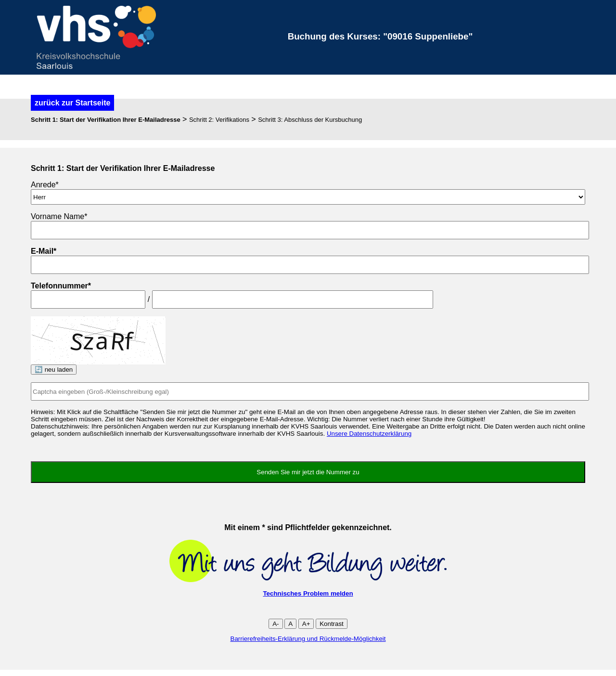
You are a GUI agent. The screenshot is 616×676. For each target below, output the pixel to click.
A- (276, 624)
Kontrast (332, 624)
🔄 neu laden (54, 370)
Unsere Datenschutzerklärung (369, 434)
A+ (306, 624)
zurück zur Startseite (72, 103)
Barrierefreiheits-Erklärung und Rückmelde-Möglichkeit (308, 639)
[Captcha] (310, 391)
